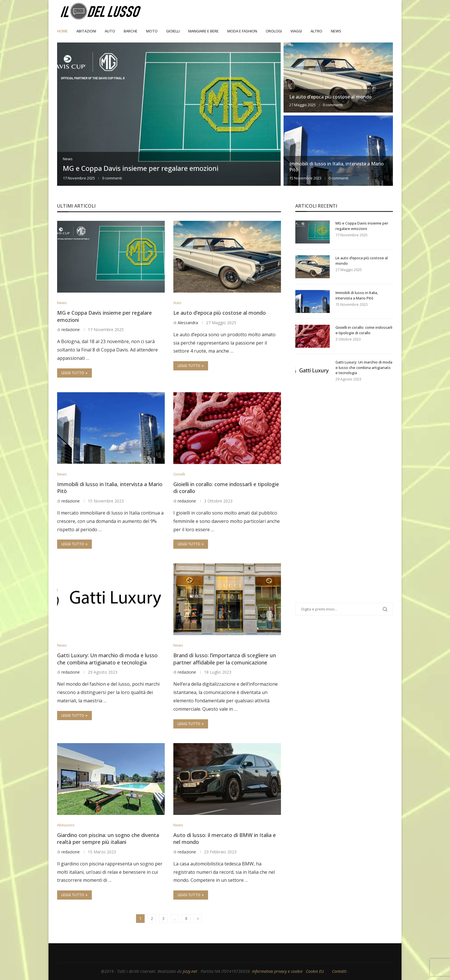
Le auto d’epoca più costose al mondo (330, 97)
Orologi (274, 31)
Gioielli (173, 31)
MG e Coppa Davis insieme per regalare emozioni (141, 168)
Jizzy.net (191, 971)
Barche (131, 31)
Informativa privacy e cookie (278, 971)
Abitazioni (86, 31)
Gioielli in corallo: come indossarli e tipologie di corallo (364, 330)
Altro (316, 31)
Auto (110, 31)
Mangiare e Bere (203, 31)
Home (62, 31)
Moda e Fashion (242, 31)
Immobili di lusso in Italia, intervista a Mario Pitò (336, 167)
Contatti (340, 971)
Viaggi (296, 31)
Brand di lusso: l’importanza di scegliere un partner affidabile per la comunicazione (225, 659)
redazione (71, 329)
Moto (152, 31)
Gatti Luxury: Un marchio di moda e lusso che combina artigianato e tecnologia (107, 659)
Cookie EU (315, 971)
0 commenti (112, 178)
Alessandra (188, 323)
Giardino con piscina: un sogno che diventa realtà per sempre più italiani (108, 839)
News (336, 31)
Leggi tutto (74, 373)
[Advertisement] (338, 500)
